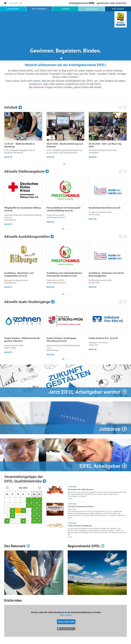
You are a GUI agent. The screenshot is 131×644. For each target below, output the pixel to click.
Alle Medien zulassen (66, 629)
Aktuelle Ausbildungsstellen (29, 237)
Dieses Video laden (66, 622)
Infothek (13, 107)
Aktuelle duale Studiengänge (29, 302)
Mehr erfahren (66, 615)
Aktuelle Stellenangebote (27, 171)
